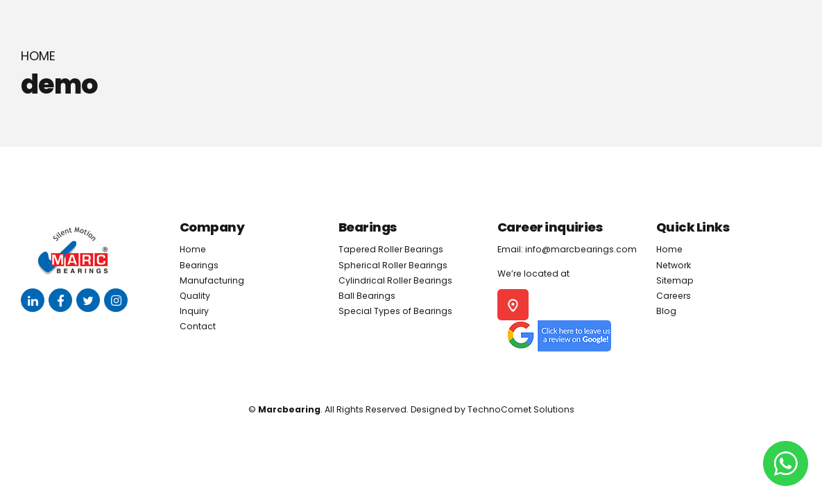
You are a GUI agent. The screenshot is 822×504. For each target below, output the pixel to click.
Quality (195, 296)
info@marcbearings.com (581, 249)
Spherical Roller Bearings (393, 265)
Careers (674, 296)
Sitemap (675, 280)
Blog (666, 311)
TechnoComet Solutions (521, 409)
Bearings (199, 265)
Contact (198, 326)
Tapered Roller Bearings (391, 249)
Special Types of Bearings (395, 311)
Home (38, 57)
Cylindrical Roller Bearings (395, 280)
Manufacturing (212, 280)
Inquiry (194, 311)
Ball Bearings (367, 296)
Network (674, 265)
